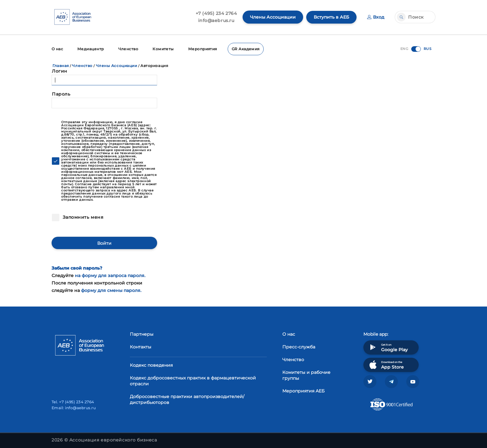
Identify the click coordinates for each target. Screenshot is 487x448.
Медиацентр (91, 49)
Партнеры (142, 334)
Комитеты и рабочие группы (306, 375)
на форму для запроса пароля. (110, 276)
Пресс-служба (299, 347)
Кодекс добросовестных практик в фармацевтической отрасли (193, 381)
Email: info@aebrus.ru (74, 408)
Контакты (141, 347)
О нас (57, 49)
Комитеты (164, 49)
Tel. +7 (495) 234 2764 (73, 402)
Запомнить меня (82, 217)
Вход (376, 17)
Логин (60, 71)
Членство (128, 49)
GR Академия (246, 49)
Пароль (61, 94)
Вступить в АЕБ (331, 17)
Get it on (388, 347)
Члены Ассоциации (273, 17)
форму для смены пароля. (111, 290)
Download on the (386, 365)
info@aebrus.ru (216, 20)
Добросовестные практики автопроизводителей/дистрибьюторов (187, 399)
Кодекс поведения (151, 365)
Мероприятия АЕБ (303, 391)
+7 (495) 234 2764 (216, 13)
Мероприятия (203, 49)
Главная (61, 66)
